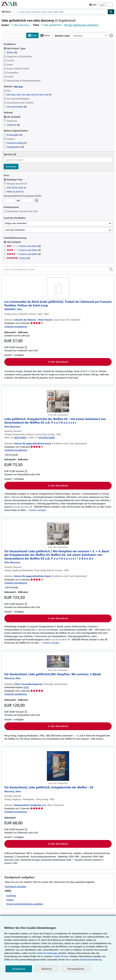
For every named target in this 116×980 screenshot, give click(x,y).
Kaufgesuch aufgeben (15, 886)
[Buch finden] (111, 12)
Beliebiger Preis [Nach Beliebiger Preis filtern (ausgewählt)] (13, 180)
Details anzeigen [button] (38, 510)
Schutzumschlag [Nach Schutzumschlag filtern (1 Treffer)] (15, 143)
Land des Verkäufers (15, 230)
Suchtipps (11, 895)
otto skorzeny (21, 25)
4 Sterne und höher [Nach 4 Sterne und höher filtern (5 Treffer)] (24, 254)
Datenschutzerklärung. (91, 959)
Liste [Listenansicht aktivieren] (32, 35)
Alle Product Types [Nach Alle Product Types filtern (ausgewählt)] (15, 48)
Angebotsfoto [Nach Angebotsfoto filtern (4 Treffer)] (14, 147)
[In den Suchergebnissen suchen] (58, 269)
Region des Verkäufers (16, 223)
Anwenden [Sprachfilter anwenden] (11, 166)
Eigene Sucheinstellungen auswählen (25, 904)
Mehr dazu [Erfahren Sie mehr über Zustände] (18, 86)
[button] (111, 269)
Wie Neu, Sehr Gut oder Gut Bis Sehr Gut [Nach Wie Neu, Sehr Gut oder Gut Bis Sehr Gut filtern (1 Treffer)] (27, 95)
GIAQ (26, 687)
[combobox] (62, 12)
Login (102, 5)
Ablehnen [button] (46, 969)
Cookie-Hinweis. (61, 956)
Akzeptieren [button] (19, 969)
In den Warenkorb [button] (58, 362)
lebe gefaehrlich (53, 25)
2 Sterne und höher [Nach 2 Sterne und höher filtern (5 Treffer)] (24, 246)
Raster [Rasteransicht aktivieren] (45, 35)
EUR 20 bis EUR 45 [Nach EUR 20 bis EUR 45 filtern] (15, 188)
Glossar (10, 900)
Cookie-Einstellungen (47, 953)
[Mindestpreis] (10, 201)
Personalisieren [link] (76, 969)
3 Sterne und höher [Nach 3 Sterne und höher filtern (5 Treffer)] (24, 250)
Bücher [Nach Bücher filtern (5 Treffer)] (10, 52)
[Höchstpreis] (27, 201)
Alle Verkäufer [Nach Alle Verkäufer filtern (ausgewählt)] (14, 242)
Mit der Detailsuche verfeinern (81, 25)
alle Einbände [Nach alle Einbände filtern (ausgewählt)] (12, 117)
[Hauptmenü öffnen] (7, 12)
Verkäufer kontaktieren (16, 326)
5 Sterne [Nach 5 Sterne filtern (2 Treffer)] (18, 258)
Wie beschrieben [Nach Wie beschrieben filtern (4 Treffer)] (15, 107)
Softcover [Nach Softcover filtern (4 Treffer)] (12, 125)
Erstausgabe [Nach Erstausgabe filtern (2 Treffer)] (13, 135)
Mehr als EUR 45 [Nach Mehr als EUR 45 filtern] (14, 192)
